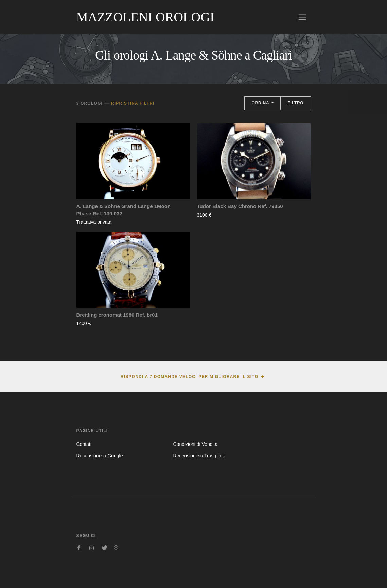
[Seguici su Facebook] (79, 548)
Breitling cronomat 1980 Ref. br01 (117, 315)
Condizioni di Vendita (195, 444)
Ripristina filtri (133, 103)
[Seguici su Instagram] (91, 548)
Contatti (85, 444)
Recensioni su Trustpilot (198, 456)
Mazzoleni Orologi (145, 17)
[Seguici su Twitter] (104, 548)
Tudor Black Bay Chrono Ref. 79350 (240, 206)
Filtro (295, 103)
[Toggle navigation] (302, 17)
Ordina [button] (261, 103)
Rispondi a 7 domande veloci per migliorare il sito (189, 377)
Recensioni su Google (100, 456)
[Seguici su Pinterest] (116, 548)
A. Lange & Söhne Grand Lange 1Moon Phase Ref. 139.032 (124, 210)
